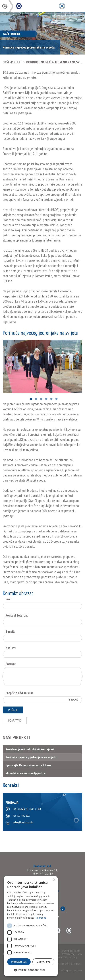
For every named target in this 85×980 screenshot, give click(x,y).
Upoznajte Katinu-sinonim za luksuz (28, 765)
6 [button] (56, 399)
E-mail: (10, 631)
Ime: (8, 599)
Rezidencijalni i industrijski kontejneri (30, 749)
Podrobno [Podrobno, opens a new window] (41, 918)
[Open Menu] (62, 6)
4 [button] (46, 399)
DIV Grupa (5, 6)
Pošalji (13, 710)
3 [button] (41, 399)
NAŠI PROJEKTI (12, 62)
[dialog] (31, 926)
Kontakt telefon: (17, 615)
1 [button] (31, 399)
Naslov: (11, 648)
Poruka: (11, 664)
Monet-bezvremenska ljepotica (25, 773)
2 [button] (36, 399)
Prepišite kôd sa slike (19, 693)
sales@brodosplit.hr (23, 822)
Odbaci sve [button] (43, 962)
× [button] (54, 880)
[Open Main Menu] (70, 6)
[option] (42, 366)
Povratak (15, 720)
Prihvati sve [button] (19, 962)
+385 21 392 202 (21, 816)
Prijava (60, 909)
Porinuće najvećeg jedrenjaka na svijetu (31, 757)
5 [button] (51, 399)
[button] (31, 970)
